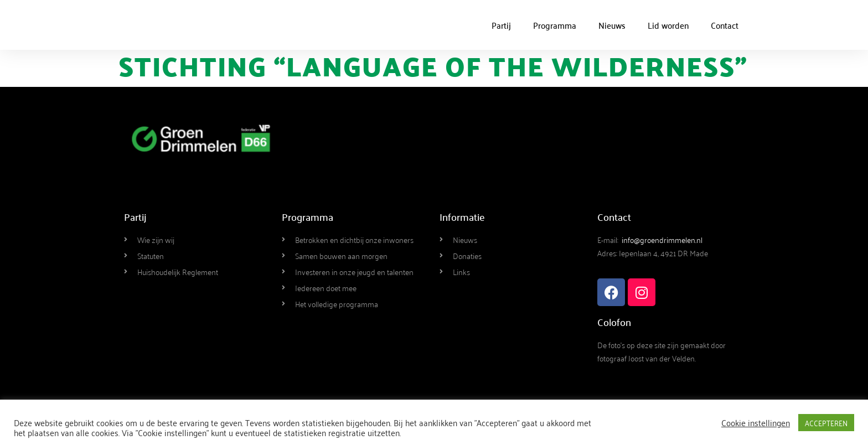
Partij (501, 25)
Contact (725, 25)
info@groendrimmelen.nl (662, 239)
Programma (555, 25)
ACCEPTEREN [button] (826, 423)
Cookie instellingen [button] (756, 422)
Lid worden (668, 25)
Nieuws (612, 25)
